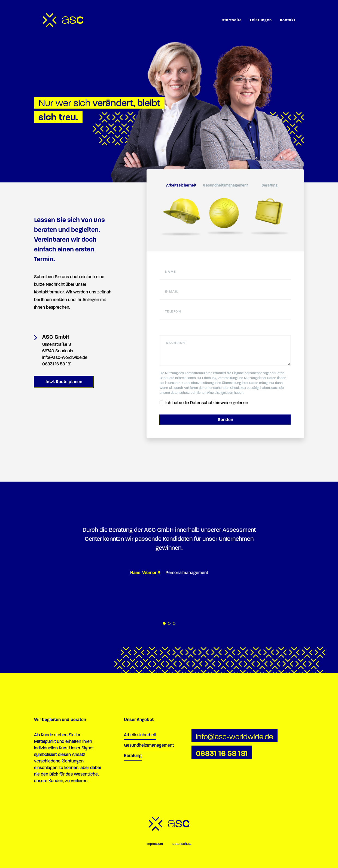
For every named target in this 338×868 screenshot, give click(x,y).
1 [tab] (164, 623)
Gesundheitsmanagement (149, 745)
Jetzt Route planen (64, 382)
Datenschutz (182, 844)
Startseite (232, 20)
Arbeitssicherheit (140, 735)
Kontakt (288, 20)
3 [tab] (174, 623)
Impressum (155, 844)
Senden (225, 420)
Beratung (133, 756)
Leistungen (261, 20)
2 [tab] (169, 623)
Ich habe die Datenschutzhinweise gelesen (204, 403)
